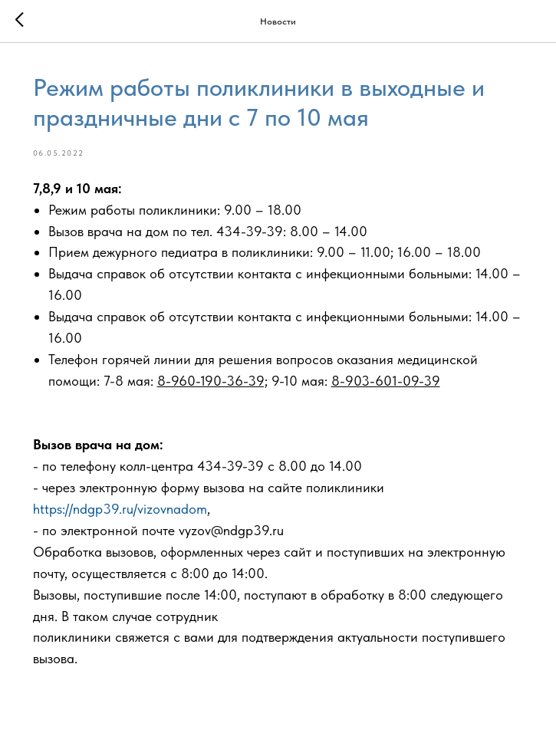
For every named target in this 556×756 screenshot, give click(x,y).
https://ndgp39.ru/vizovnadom (120, 509)
